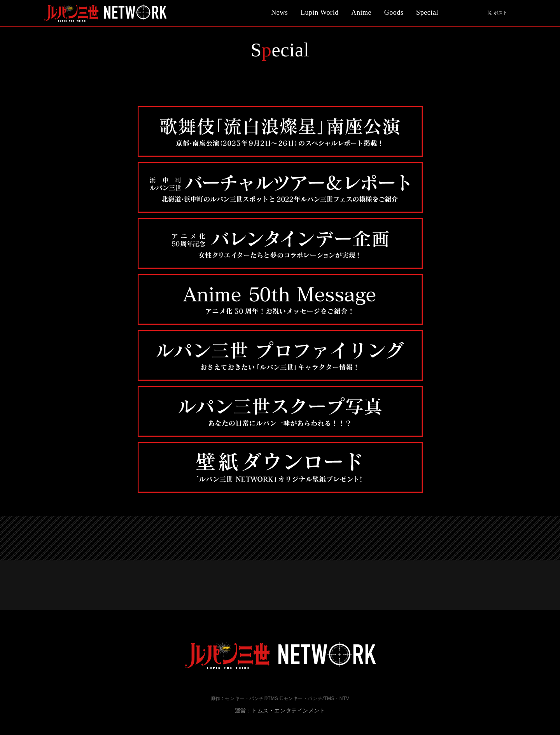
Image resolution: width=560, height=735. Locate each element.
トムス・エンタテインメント (288, 710)
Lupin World (320, 12)
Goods (394, 12)
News (279, 12)
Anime (361, 12)
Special (427, 12)
